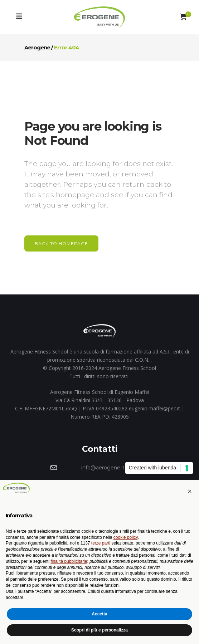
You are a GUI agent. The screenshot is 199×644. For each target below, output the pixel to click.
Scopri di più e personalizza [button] (99, 630)
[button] (190, 491)
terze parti (101, 543)
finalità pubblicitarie (69, 561)
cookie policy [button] (126, 537)
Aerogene (37, 47)
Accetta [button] (99, 614)
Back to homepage (61, 243)
